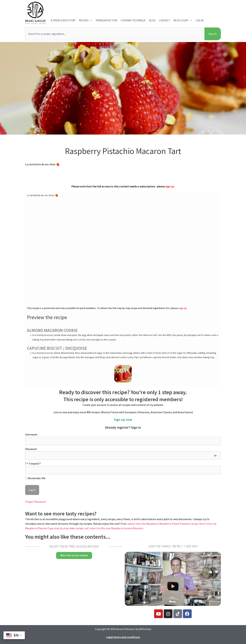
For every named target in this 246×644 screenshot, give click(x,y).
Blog (152, 20)
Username (31, 434)
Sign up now (123, 419)
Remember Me (35, 478)
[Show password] (215, 456)
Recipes (86, 20)
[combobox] (114, 34)
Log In (200, 20)
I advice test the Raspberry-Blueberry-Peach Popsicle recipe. (163, 524)
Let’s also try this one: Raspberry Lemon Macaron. (114, 528)
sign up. (183, 308)
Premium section (106, 20)
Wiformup (145, 629)
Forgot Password (35, 502)
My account (183, 20)
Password (31, 449)
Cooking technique (133, 20)
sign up (170, 186)
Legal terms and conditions (123, 637)
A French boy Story (63, 20)
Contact (164, 20)
